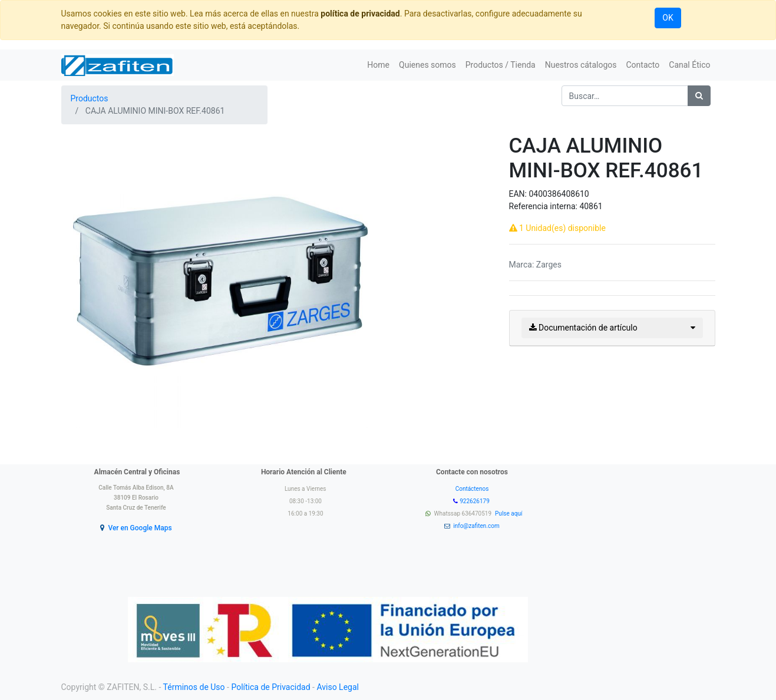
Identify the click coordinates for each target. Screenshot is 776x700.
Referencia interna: (544, 206)
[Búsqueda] (699, 96)
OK (668, 18)
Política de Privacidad (270, 687)
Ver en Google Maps (140, 528)
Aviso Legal (338, 687)
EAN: (519, 194)
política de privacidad (360, 14)
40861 (591, 206)
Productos (90, 98)
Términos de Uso (194, 687)
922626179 (475, 501)
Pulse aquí (509, 514)
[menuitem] (378, 65)
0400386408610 (559, 194)
